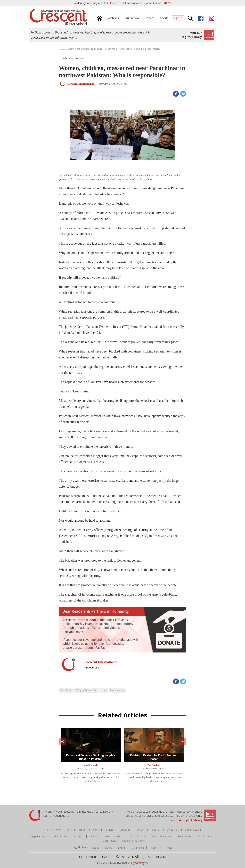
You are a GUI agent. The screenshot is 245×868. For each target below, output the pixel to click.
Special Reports (137, 836)
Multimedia (138, 848)
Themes (168, 848)
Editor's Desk (205, 836)
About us (156, 830)
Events (122, 848)
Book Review (185, 836)
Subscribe (125, 830)
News (96, 830)
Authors (109, 830)
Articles (95, 848)
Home (68, 830)
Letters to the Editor (133, 841)
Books (109, 848)
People (154, 848)
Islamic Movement (162, 836)
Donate (141, 830)
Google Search (193, 830)
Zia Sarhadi (91, 765)
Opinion (94, 836)
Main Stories (61, 836)
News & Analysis (113, 836)
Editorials (79, 836)
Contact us (173, 830)
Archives (82, 830)
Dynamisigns (139, 863)
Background (110, 841)
